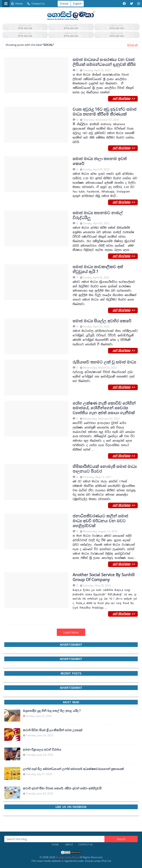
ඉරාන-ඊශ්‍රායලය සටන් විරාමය (42, 749)
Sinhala (64, 4)
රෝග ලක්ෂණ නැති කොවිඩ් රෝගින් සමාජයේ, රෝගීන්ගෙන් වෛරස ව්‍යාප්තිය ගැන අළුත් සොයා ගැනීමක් (104, 408)
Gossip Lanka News (67, 857)
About (69, 844)
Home (17, 4)
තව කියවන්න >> (123, 98)
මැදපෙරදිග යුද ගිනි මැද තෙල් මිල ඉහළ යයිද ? (52, 711)
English (77, 4)
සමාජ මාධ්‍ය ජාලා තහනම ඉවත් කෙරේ (100, 161)
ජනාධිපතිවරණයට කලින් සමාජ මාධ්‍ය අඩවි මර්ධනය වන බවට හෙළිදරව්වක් (100, 521)
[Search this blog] (54, 839)
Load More (71, 632)
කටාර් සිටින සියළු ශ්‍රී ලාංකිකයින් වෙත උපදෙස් (53, 730)
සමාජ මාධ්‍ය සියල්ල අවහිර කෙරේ (102, 321)
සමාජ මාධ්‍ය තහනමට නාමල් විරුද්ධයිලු (98, 215)
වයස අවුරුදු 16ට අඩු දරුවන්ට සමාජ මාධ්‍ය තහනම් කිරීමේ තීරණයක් (105, 112)
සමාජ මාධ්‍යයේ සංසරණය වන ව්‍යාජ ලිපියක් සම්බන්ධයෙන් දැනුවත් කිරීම (104, 62)
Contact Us (36, 4)
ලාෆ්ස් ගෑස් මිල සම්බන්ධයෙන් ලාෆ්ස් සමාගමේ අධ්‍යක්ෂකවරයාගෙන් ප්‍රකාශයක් (73, 769)
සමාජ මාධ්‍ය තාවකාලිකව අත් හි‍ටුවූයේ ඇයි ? (98, 269)
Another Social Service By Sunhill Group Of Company (104, 577)
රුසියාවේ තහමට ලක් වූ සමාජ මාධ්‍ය (104, 362)
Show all (132, 45)
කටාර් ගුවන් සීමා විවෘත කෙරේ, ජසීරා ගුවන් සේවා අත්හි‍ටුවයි (62, 788)
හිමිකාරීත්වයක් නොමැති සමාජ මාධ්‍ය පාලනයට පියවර (105, 469)
